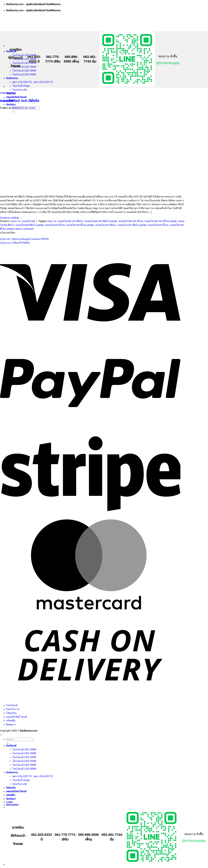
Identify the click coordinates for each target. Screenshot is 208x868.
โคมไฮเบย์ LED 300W (24, 71)
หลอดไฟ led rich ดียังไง (20, 101)
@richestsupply (168, 63)
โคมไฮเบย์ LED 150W (24, 59)
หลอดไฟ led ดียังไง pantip (30, 225)
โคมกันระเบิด (20, 90)
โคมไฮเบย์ (12, 705)
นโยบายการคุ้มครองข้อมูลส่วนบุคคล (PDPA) (24, 239)
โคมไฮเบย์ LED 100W (24, 55)
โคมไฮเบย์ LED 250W (24, 67)
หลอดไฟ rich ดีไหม (158, 225)
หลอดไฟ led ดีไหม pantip (80, 225)
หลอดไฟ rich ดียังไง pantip (132, 225)
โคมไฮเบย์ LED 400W (24, 74)
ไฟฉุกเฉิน (11, 713)
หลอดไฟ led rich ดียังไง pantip (101, 221)
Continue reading (11, 218)
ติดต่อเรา (11, 105)
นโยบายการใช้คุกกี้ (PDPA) (15, 243)
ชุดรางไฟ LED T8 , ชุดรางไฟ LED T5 (33, 82)
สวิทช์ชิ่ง (11, 721)
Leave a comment (24, 229)
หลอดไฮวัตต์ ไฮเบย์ (16, 97)
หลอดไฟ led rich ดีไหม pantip (161, 221)
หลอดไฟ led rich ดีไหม (131, 221)
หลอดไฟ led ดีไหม (55, 225)
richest (32, 108)
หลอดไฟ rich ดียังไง (106, 225)
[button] (12, 805)
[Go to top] (1, 735)
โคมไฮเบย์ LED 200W (24, 63)
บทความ (3, 93)
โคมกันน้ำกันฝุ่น (21, 86)
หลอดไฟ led (11, 93)
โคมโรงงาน (12, 78)
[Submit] (7, 743)
